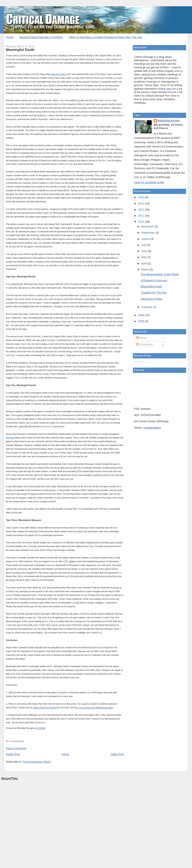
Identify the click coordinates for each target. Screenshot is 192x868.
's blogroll (53, 708)
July (144, 245)
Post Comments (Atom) (37, 762)
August (146, 239)
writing (55, 74)
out (60, 74)
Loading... (140, 361)
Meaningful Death (20, 50)
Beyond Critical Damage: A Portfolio (41, 37)
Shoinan (10, 438)
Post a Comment (16, 748)
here (169, 89)
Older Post (117, 754)
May (144, 257)
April (144, 263)
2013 (142, 203)
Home (10, 37)
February (147, 307)
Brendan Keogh (169, 121)
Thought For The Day (153, 293)
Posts (141, 338)
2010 (142, 222)
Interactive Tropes (151, 299)
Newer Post (13, 754)
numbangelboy (152, 428)
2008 (142, 321)
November (148, 227)
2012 (142, 210)
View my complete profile (149, 182)
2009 (142, 315)
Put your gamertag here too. (155, 389)
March (145, 269)
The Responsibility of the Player (160, 274)
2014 (142, 197)
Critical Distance (40, 708)
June (145, 251)
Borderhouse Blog (105, 708)
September (148, 233)
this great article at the (85, 708)
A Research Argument (154, 280)
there (64, 74)
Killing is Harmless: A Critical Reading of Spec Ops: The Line (105, 37)
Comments (144, 344)
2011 (142, 216)
